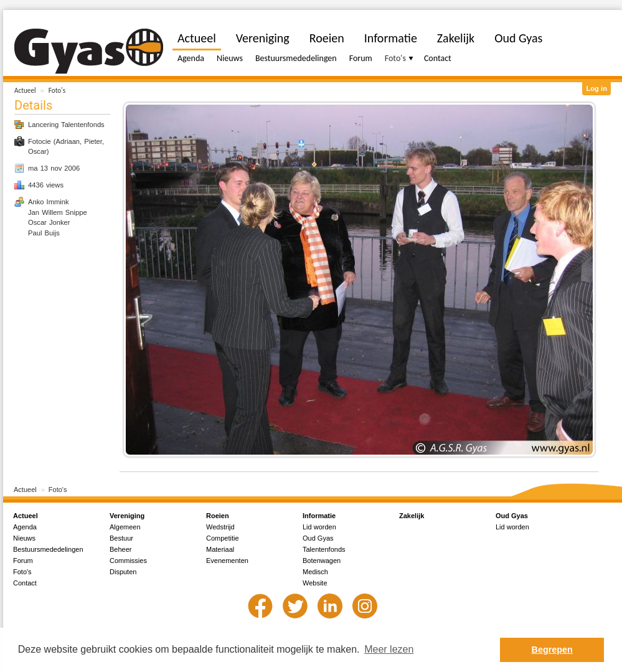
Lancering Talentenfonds (66, 125)
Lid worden (319, 527)
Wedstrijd (220, 527)
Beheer (120, 549)
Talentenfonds (324, 549)
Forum (361, 58)
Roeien (327, 38)
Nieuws (230, 58)
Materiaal (220, 549)
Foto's (57, 90)
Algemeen (125, 527)
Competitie (223, 538)
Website (315, 583)
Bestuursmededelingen (296, 58)
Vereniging (263, 38)
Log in (596, 88)
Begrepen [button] (552, 650)
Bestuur (121, 538)
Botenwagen (322, 561)
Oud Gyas (518, 38)
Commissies (128, 561)
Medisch (315, 572)
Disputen (123, 572)
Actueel (25, 90)
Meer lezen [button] (389, 649)
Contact (438, 58)
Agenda (191, 58)
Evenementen (227, 561)
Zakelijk (456, 38)
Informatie (391, 38)
